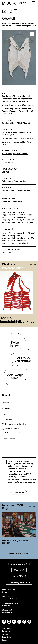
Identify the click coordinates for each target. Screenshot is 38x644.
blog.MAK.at (19, 576)
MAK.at (19, 570)
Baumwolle (7, 154)
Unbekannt (18, 138)
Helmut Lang (16, 142)
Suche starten (19, 564)
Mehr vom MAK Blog (19, 554)
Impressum (6, 634)
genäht (25, 154)
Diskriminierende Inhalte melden (16, 424)
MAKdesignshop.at (19, 582)
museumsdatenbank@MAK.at (10, 604)
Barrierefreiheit (7, 637)
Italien (26, 138)
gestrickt (17, 154)
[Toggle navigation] (33, 3)
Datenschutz (6, 631)
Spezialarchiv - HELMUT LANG (16, 123)
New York (6, 135)
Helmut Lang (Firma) (22, 132)
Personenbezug (12, 268)
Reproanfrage (10, 420)
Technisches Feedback (13, 433)
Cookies (5, 640)
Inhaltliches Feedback (12, 428)
